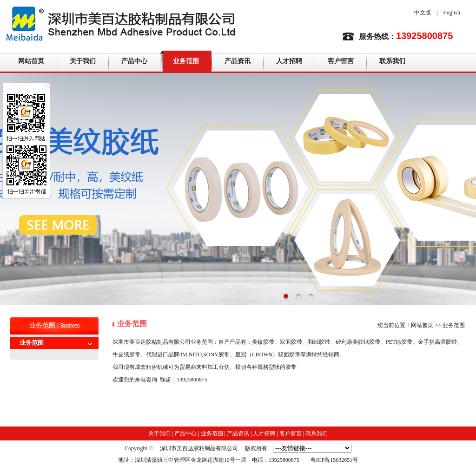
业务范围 (186, 61)
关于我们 (83, 61)
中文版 (423, 13)
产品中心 (134, 61)
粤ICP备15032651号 (334, 460)
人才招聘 (289, 61)
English (452, 13)
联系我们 (392, 61)
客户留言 (341, 61)
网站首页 (31, 61)
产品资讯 (238, 61)
